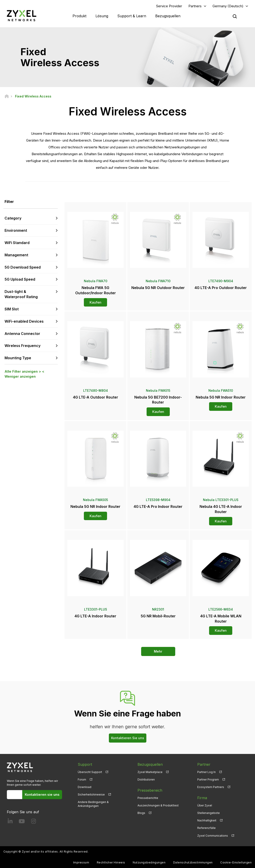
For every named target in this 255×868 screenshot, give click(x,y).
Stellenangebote (209, 813)
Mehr (158, 651)
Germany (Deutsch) (228, 6)
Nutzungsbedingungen (149, 862)
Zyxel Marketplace (150, 772)
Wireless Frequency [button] (22, 346)
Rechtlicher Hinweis (111, 862)
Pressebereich (150, 790)
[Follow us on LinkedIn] (10, 822)
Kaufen (95, 302)
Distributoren (146, 779)
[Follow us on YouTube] (22, 822)
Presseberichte (148, 798)
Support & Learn (132, 16)
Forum (82, 779)
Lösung (102, 16)
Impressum (81, 862)
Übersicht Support (90, 772)
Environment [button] (16, 230)
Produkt (79, 16)
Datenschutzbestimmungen (193, 862)
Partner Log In (206, 772)
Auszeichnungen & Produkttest (158, 805)
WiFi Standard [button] (17, 243)
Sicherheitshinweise (91, 794)
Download (85, 787)
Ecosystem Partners (211, 787)
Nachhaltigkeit (207, 820)
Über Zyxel (205, 805)
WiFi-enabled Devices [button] (24, 321)
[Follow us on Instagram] (34, 822)
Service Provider (169, 6)
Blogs (141, 813)
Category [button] (13, 218)
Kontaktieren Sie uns (128, 738)
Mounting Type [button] (18, 358)
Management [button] (16, 255)
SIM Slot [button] (12, 309)
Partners (195, 6)
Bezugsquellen (168, 16)
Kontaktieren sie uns (42, 794)
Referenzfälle (206, 828)
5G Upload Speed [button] (20, 279)
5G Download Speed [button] (23, 267)
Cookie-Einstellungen (236, 862)
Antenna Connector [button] (22, 334)
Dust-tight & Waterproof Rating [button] (21, 294)
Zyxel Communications (213, 836)
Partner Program (208, 779)
